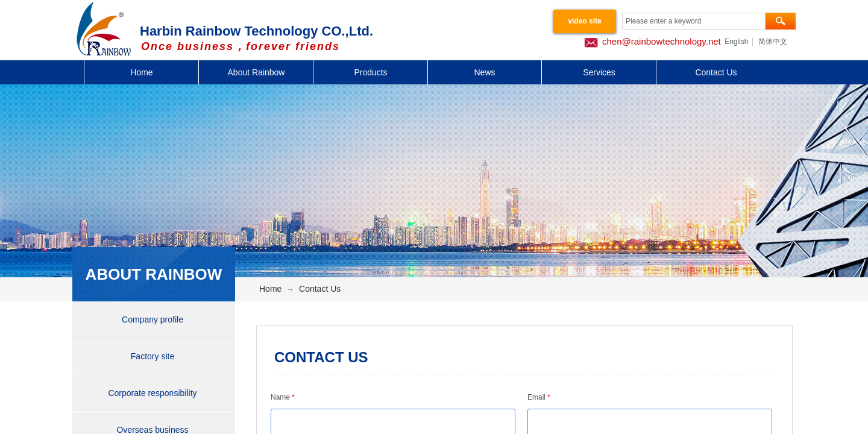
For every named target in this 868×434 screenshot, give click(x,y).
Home (141, 72)
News (484, 72)
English (736, 42)
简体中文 (773, 42)
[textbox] (694, 21)
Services (599, 72)
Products (370, 72)
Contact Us (716, 72)
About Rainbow (256, 72)
